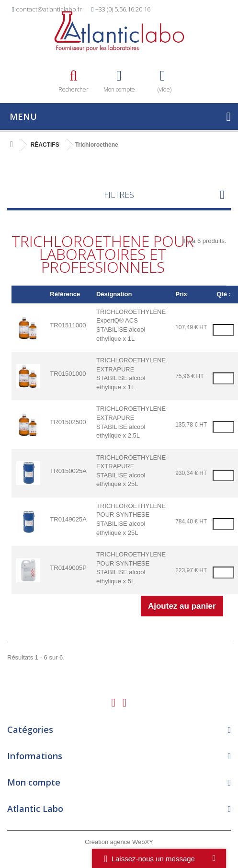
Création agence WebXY (119, 842)
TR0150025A (68, 471)
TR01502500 (68, 422)
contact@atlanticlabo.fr (49, 9)
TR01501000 (68, 374)
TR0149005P (68, 568)
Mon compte (34, 782)
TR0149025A (68, 519)
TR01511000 (68, 325)
